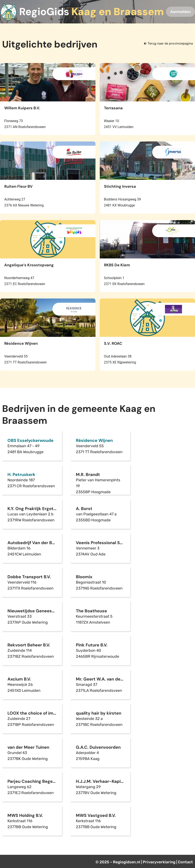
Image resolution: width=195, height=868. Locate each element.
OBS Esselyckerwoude (30, 440)
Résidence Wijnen (94, 440)
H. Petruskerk (21, 474)
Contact (185, 862)
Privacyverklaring (159, 862)
